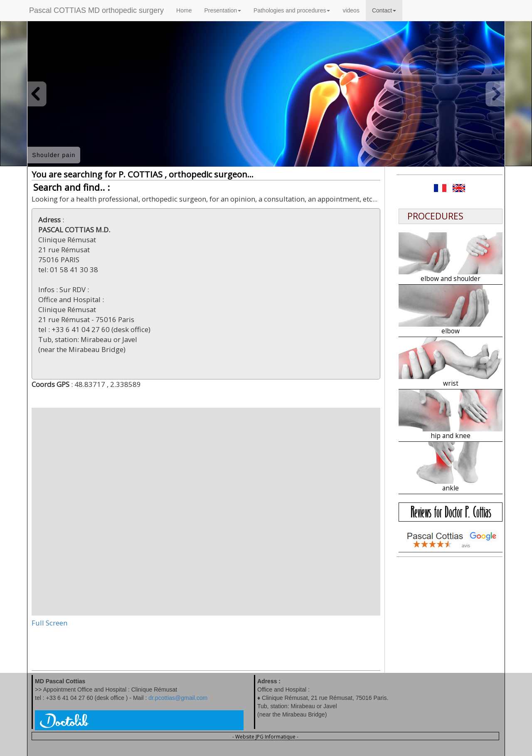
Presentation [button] (223, 10)
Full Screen (49, 623)
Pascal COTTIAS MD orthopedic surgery (96, 10)
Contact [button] (384, 10)
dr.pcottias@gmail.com (178, 698)
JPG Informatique (276, 737)
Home (184, 10)
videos (351, 10)
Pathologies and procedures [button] (292, 10)
